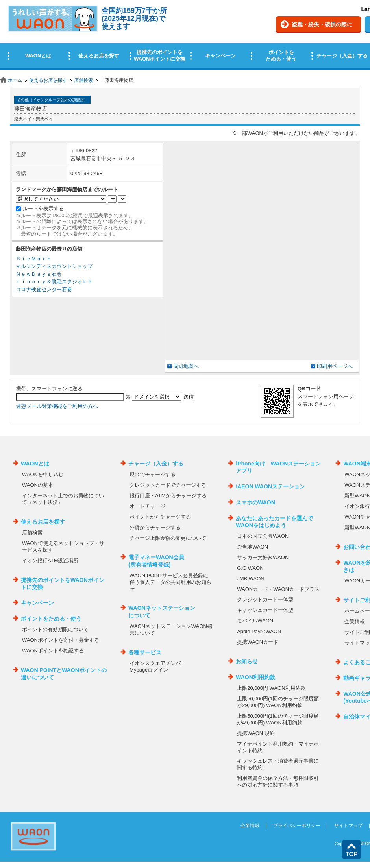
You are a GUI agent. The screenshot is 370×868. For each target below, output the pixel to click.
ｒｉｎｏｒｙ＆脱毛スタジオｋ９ (54, 282)
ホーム (15, 80)
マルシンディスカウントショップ (54, 266)
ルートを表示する (43, 208)
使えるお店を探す (48, 80)
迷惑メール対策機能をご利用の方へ (57, 406)
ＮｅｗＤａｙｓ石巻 (39, 274)
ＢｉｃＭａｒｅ (34, 259)
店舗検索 (83, 80)
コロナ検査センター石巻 (44, 289)
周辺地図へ (186, 366)
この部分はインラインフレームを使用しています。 (185, 36)
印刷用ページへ (335, 366)
